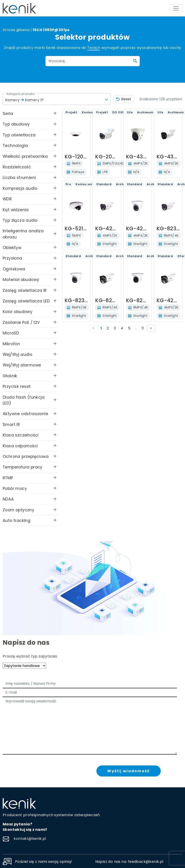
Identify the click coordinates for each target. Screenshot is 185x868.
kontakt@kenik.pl (24, 839)
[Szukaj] (135, 61)
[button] (57, 99)
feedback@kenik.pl (146, 862)
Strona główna (16, 30)
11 (143, 328)
